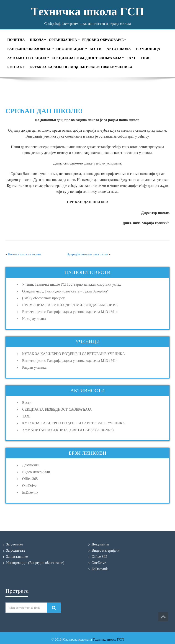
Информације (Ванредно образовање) (35, 563)
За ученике (15, 544)
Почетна (16, 40)
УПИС (145, 58)
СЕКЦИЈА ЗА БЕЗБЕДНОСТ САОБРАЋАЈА (87, 58)
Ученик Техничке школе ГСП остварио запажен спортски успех (72, 284)
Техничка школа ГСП (108, 639)
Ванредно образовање (30, 49)
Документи (31, 465)
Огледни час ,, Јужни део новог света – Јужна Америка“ (65, 291)
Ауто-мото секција (28, 58)
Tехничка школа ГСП (87, 11)
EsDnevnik (30, 492)
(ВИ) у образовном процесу (43, 298)
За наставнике (17, 557)
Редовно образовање (104, 39)
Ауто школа (119, 49)
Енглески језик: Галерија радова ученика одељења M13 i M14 (70, 312)
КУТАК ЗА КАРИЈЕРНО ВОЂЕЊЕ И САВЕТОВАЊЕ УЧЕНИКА (81, 67)
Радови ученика (34, 367)
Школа (38, 39)
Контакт (16, 67)
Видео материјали (36, 472)
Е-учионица (148, 49)
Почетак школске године (25, 254)
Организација (64, 39)
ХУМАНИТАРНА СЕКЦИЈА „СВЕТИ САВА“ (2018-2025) (68, 430)
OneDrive (29, 486)
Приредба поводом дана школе (87, 254)
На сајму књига (34, 319)
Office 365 (30, 479)
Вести (96, 49)
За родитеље (16, 550)
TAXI (131, 58)
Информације (71, 49)
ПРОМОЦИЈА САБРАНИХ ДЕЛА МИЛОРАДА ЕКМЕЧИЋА (70, 305)
